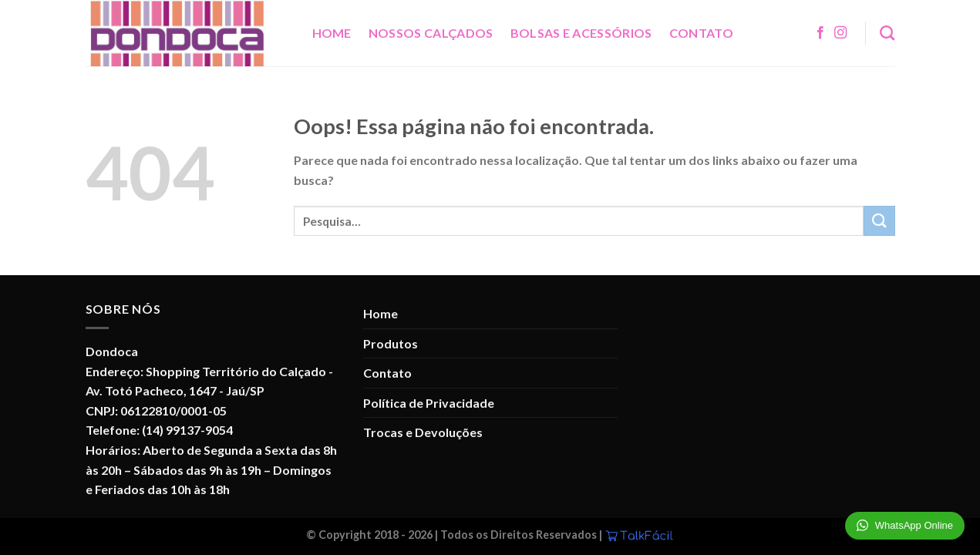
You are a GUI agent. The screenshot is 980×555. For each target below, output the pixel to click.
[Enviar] (879, 221)
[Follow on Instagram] (840, 33)
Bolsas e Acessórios (581, 33)
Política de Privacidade (429, 403)
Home (332, 33)
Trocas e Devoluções (423, 432)
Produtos (391, 343)
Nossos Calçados (431, 33)
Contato (701, 33)
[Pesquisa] (887, 33)
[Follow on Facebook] (820, 33)
